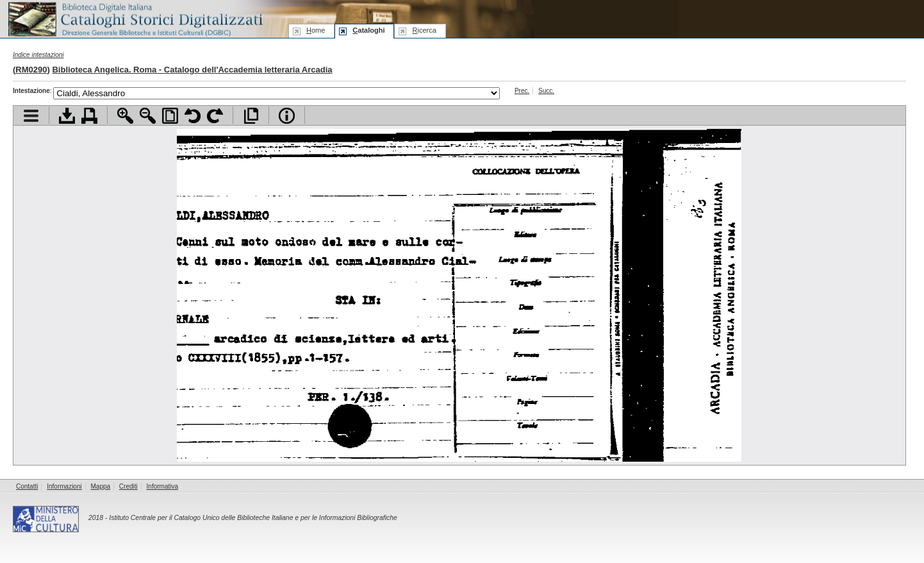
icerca (424, 30)
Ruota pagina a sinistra (193, 116)
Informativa (162, 486)
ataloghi (368, 30)
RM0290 (31, 70)
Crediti (128, 486)
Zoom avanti (125, 116)
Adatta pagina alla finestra (170, 116)
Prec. (522, 91)
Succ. (546, 91)
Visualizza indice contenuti (31, 116)
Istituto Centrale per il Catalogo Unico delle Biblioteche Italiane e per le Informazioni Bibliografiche (253, 518)
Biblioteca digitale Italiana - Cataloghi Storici (135, 18)
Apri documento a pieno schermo (251, 116)
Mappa (101, 486)
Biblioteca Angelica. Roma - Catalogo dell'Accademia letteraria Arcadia (192, 70)
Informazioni (64, 486)
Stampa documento (89, 116)
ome (316, 30)
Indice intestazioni (38, 55)
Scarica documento (67, 116)
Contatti (27, 486)
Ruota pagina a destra (215, 116)
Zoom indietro (148, 116)
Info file (287, 116)
